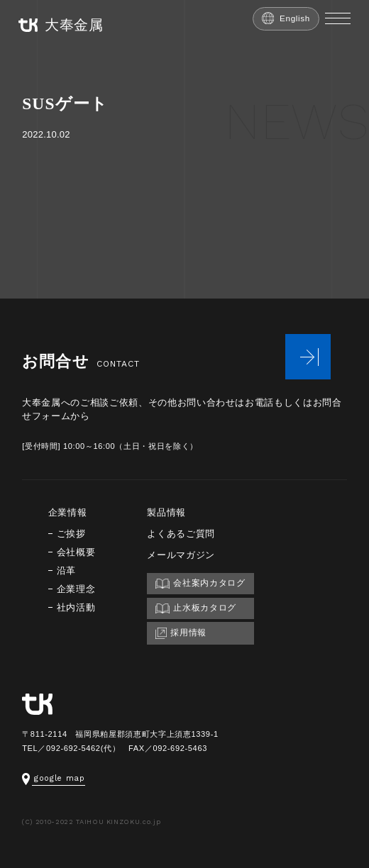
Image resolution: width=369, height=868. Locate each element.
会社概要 (76, 552)
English (286, 18)
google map (54, 778)
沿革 (66, 571)
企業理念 (76, 589)
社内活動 (76, 607)
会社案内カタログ (200, 583)
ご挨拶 (71, 534)
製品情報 (166, 512)
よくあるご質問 (181, 534)
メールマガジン (181, 555)
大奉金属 (61, 25)
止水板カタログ (196, 608)
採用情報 (181, 633)
